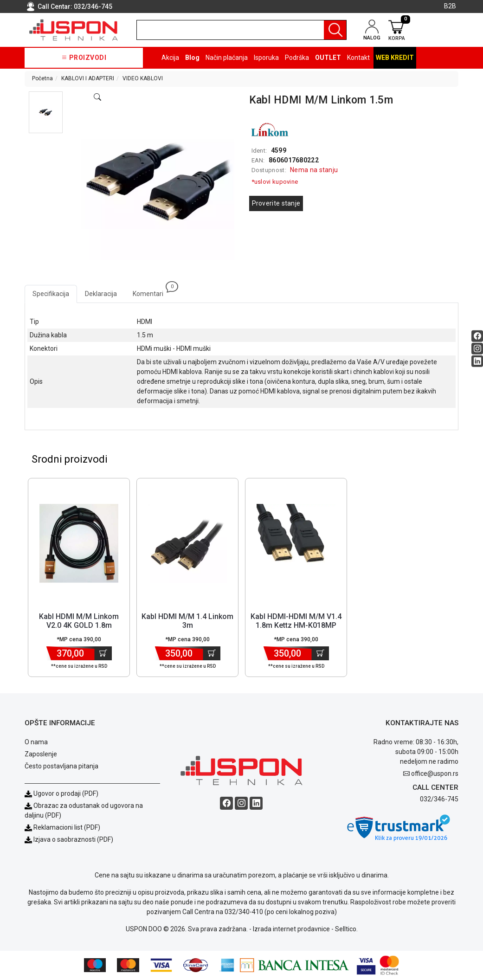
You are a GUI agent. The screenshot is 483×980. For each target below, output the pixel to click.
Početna (42, 78)
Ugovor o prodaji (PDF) (61, 794)
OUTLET (328, 58)
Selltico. (346, 929)
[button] (45, 112)
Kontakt (358, 58)
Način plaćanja (227, 58)
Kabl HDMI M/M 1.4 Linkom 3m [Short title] (187, 621)
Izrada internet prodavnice (291, 929)
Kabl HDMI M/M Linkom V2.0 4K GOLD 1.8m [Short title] (79, 621)
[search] (241, 30)
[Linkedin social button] (477, 361)
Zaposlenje (41, 754)
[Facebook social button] (477, 336)
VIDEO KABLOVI (143, 78)
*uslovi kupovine (275, 182)
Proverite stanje (276, 203)
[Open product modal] (97, 97)
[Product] (79, 544)
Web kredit (395, 58)
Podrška (297, 58)
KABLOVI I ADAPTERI (88, 78)
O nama (36, 742)
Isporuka (266, 58)
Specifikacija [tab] (51, 294)
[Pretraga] (335, 30)
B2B (450, 6)
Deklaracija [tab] (101, 294)
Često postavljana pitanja (61, 767)
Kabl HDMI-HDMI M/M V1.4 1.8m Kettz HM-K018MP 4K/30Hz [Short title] (296, 626)
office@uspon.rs (435, 774)
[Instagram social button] (477, 349)
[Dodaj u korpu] (103, 654)
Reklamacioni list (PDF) (62, 828)
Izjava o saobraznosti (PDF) (73, 840)
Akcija (170, 58)
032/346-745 (93, 6)
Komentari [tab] (152, 291)
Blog (192, 58)
